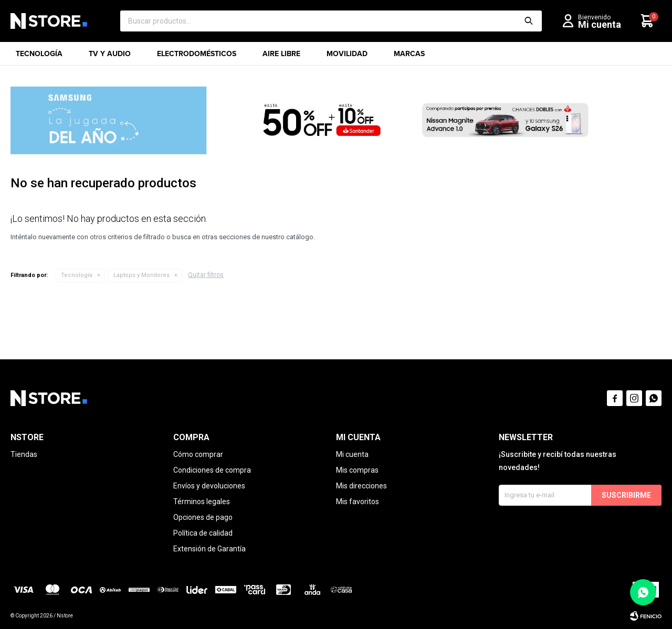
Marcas (409, 57)
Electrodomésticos (197, 57)
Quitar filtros (206, 275)
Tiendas (24, 454)
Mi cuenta (352, 454)
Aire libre (281, 57)
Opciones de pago (203, 517)
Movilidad (347, 57)
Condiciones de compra (212, 470)
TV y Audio (110, 57)
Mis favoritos (358, 502)
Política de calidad (203, 533)
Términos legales (202, 502)
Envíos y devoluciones (209, 486)
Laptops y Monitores (141, 275)
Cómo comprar (198, 454)
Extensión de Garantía (209, 549)
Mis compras (357, 470)
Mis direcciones (361, 486)
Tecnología (39, 57)
